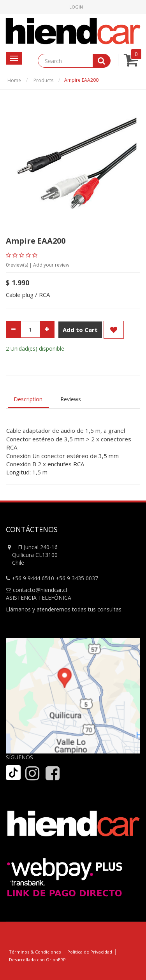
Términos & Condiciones (35, 952)
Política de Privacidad (90, 952)
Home (14, 80)
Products (43, 80)
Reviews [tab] (71, 399)
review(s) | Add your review (38, 265)
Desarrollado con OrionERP (37, 960)
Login (76, 7)
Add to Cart (80, 330)
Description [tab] (28, 399)
